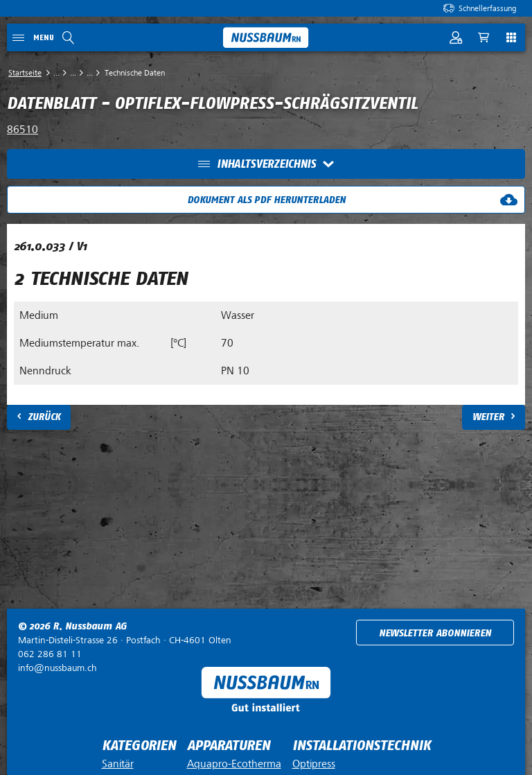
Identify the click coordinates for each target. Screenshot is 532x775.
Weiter (488, 417)
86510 (23, 130)
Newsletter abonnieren (435, 633)
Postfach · (125, 640)
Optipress (314, 764)
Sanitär (118, 764)
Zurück (44, 417)
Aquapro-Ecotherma (234, 764)
